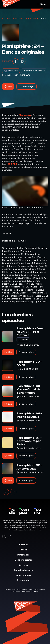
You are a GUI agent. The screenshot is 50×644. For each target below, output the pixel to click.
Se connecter (25, 580)
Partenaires (25, 555)
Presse (25, 550)
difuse (36, 592)
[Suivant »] (13, 492)
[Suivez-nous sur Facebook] (4, 537)
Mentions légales (25, 560)
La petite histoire (25, 570)
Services (25, 565)
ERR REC (12, 164)
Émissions (18, 18)
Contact (25, 545)
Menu (41, 4)
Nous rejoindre (25, 575)
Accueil (6, 18)
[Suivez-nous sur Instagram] (10, 537)
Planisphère (32, 18)
